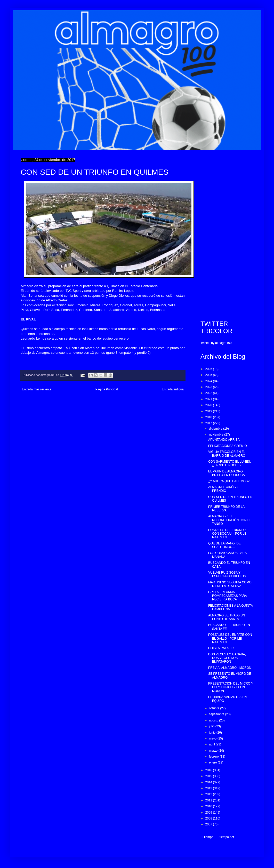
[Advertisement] (227, 235)
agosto (214, 720)
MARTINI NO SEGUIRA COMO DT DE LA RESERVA (230, 584)
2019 (209, 411)
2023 (209, 387)
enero (213, 762)
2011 (209, 800)
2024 (209, 381)
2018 (209, 417)
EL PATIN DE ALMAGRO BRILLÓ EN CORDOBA (227, 473)
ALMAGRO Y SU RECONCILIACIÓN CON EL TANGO (230, 520)
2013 (209, 788)
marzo (214, 751)
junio (213, 733)
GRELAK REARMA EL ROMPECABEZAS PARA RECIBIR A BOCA (227, 596)
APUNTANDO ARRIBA (224, 440)
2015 (209, 776)
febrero (214, 757)
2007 (209, 824)
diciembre (216, 429)
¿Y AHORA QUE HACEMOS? (229, 481)
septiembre (217, 714)
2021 (209, 399)
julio (212, 726)
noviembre (217, 435)
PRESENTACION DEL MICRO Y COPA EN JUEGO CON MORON (231, 687)
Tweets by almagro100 (216, 343)
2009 (209, 813)
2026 (209, 369)
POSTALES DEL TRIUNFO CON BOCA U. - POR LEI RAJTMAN (228, 534)
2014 (209, 782)
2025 (209, 375)
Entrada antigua (173, 389)
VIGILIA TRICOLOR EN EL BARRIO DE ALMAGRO (227, 454)
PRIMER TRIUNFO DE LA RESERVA (226, 509)
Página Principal (107, 389)
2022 (209, 393)
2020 (209, 405)
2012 (209, 794)
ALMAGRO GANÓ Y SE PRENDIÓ (225, 489)
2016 (209, 770)
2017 (209, 423)
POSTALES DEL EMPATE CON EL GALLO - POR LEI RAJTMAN (230, 638)
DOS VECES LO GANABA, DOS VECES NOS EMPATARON (227, 658)
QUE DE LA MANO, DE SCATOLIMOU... (224, 545)
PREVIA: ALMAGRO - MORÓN (230, 668)
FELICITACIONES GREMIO (228, 446)
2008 (209, 818)
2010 (209, 806)
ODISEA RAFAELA (221, 648)
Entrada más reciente (37, 389)
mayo (213, 738)
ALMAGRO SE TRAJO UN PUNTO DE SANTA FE (227, 617)
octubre (215, 708)
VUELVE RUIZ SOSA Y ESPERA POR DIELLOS (227, 574)
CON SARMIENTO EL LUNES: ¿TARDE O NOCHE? (229, 463)
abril (212, 744)
